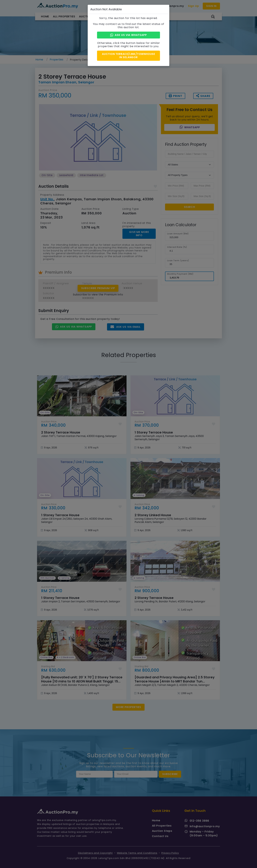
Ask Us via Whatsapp (128, 35)
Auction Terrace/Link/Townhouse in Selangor (128, 55)
